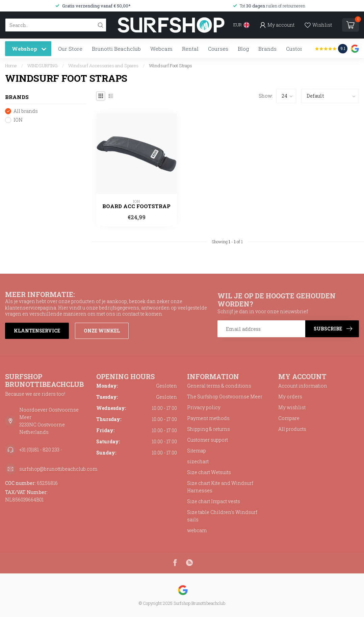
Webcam (161, 49)
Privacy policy (204, 407)
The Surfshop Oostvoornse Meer (225, 397)
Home (11, 66)
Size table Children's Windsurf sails (222, 516)
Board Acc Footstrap (136, 206)
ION (18, 120)
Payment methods (208, 418)
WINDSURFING (43, 66)
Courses (218, 49)
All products (292, 429)
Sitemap (197, 451)
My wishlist (292, 407)
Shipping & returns (209, 429)
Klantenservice (37, 331)
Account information (303, 386)
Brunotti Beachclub (116, 49)
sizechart (198, 461)
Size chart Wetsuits (209, 472)
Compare (289, 418)
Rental (190, 49)
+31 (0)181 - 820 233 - (41, 450)
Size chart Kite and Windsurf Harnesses (220, 487)
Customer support (207, 440)
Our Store (70, 49)
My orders (290, 397)
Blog (243, 49)
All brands (26, 111)
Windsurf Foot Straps (171, 66)
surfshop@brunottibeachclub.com (58, 469)
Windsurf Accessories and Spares (103, 66)
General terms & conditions (219, 386)
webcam (197, 530)
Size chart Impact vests (214, 501)
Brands (267, 49)
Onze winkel (102, 331)
